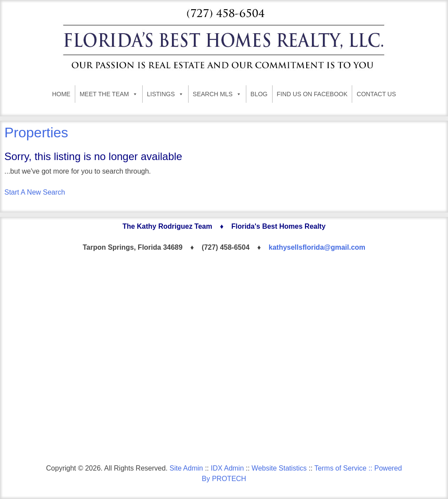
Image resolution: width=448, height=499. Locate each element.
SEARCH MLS (217, 94)
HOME (61, 94)
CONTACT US (376, 94)
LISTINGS (165, 94)
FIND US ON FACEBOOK (312, 94)
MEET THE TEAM (109, 94)
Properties (36, 133)
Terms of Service (341, 468)
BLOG (259, 94)
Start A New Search (35, 192)
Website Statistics (279, 468)
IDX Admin (227, 468)
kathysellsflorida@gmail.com (317, 247)
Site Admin (186, 468)
